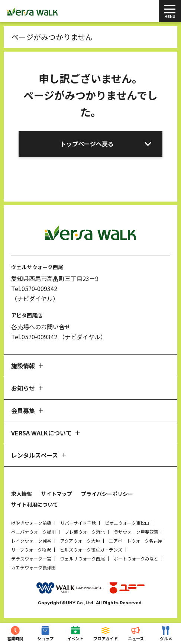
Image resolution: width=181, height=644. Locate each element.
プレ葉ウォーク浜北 (85, 532)
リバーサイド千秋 (78, 523)
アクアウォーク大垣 (80, 541)
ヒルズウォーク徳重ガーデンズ (91, 550)
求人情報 (22, 494)
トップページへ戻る (87, 144)
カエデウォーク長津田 (33, 567)
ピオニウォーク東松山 (127, 523)
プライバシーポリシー (107, 494)
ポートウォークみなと (136, 558)
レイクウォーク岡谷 (31, 541)
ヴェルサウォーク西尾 (83, 558)
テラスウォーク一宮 (31, 558)
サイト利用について (35, 504)
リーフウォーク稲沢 (31, 550)
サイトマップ (56, 494)
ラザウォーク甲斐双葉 (136, 532)
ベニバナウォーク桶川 (33, 532)
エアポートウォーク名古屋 (136, 541)
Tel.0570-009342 (34, 288)
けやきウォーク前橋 (31, 523)
